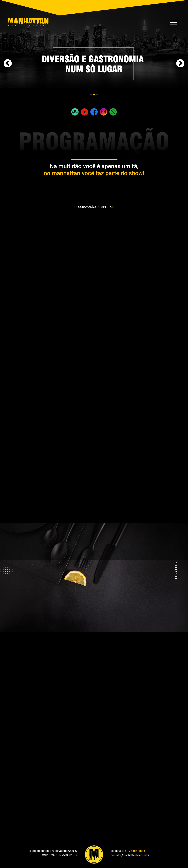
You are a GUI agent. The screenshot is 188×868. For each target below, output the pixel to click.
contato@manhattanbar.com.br (130, 855)
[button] (91, 95)
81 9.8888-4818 (135, 851)
